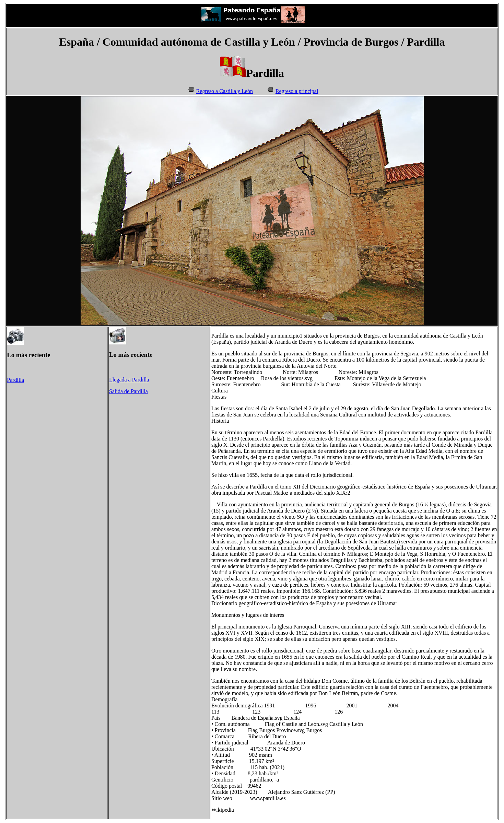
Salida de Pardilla (128, 391)
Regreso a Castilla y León (225, 91)
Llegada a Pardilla (129, 380)
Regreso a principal (297, 91)
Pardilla (15, 380)
